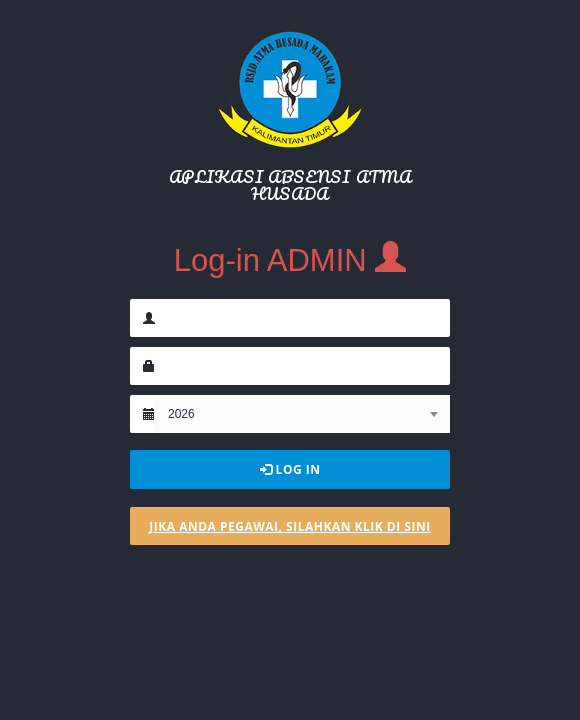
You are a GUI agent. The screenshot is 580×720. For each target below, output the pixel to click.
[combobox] (302, 414)
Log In (290, 469)
